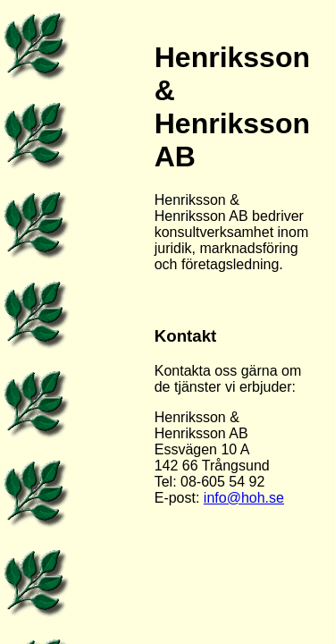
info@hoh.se (244, 498)
